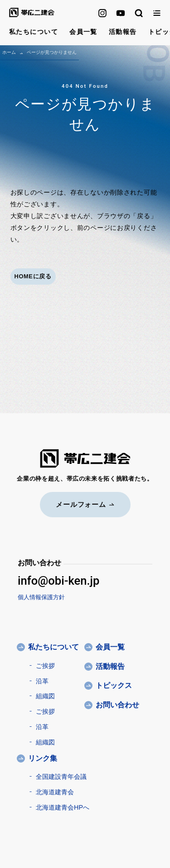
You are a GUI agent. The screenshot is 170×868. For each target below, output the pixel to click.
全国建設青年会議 (61, 777)
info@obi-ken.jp (58, 581)
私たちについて (34, 32)
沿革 (42, 681)
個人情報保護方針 (41, 597)
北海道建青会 (55, 792)
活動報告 (123, 32)
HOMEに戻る (33, 276)
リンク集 (43, 758)
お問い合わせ (117, 705)
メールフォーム (85, 504)
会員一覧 (83, 32)
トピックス (114, 685)
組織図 (45, 696)
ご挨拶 (45, 666)
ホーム (9, 52)
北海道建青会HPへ (63, 807)
